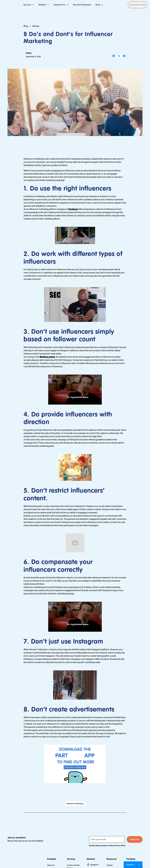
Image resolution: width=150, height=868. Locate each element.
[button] (29, 5)
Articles (110, 865)
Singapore (94, 865)
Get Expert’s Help (137, 5)
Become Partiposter (82, 5)
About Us (51, 865)
